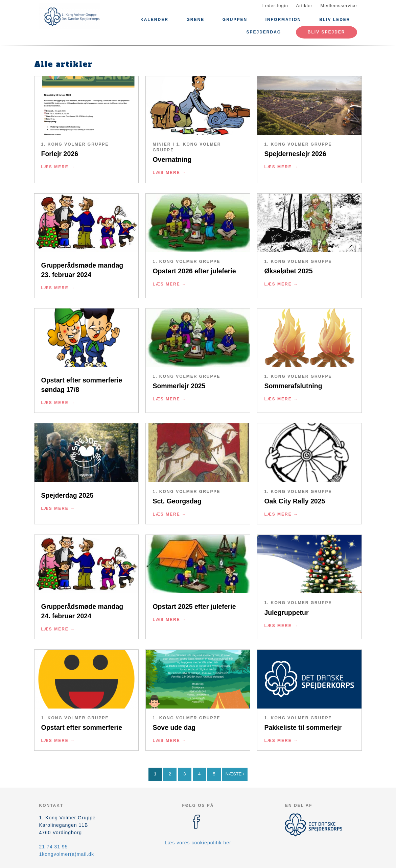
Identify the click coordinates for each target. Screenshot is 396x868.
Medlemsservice (339, 6)
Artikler (304, 6)
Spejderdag (264, 32)
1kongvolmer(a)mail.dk (67, 854)
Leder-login (275, 6)
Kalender (154, 20)
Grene (195, 20)
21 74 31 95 (54, 847)
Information (283, 20)
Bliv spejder (327, 32)
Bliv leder (335, 20)
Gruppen (235, 20)
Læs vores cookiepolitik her (198, 843)
